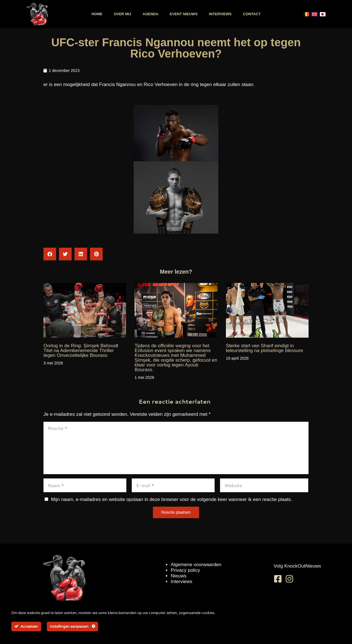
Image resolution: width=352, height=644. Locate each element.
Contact (252, 14)
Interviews (220, 14)
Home (97, 14)
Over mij (122, 14)
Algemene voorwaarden (196, 565)
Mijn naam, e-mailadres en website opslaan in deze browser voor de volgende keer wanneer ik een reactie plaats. (172, 499)
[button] (50, 254)
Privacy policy (185, 570)
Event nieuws (184, 14)
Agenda (150, 14)
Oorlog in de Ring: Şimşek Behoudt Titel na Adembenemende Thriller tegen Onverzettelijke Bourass (81, 350)
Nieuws (179, 576)
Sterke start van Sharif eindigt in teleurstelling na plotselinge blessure (265, 348)
